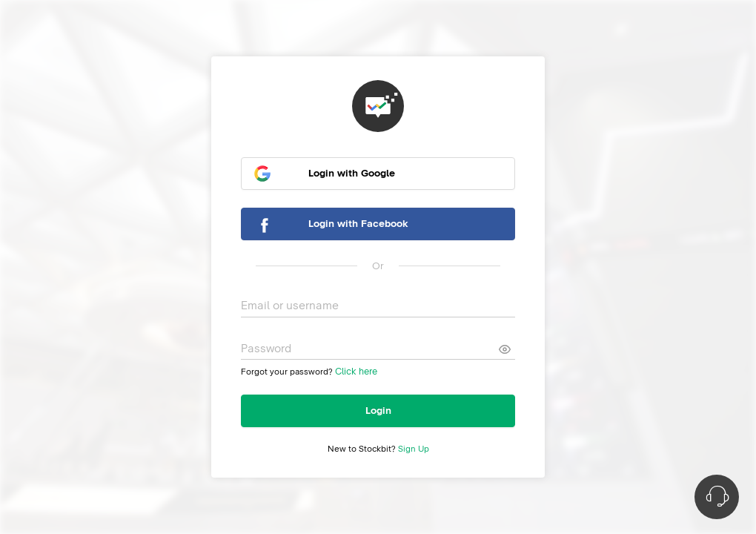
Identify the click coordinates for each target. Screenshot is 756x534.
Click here (356, 372)
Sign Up (414, 449)
